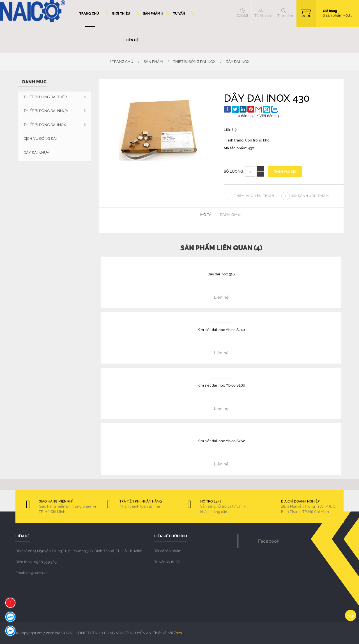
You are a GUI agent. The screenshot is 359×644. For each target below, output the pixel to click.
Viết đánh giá (271, 116)
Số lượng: (234, 171)
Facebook (269, 541)
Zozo (178, 633)
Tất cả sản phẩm (168, 551)
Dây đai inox (238, 61)
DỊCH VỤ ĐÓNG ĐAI (40, 138)
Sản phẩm (153, 61)
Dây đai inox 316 (221, 274)
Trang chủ (121, 61)
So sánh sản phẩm (305, 196)
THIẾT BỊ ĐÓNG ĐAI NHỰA (46, 111)
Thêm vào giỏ (285, 171)
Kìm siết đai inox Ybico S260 (221, 385)
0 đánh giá (247, 116)
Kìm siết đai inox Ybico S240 (221, 329)
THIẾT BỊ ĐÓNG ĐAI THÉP (45, 97)
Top (351, 615)
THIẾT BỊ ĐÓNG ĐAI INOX (194, 61)
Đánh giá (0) (231, 214)
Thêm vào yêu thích (249, 196)
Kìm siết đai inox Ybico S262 (221, 441)
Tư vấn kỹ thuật (167, 562)
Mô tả (206, 214)
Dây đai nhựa (36, 152)
